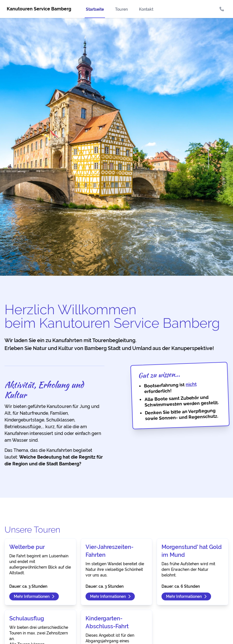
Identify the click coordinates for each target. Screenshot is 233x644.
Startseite (95, 9)
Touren (121, 9)
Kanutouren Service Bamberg (39, 9)
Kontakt (146, 9)
